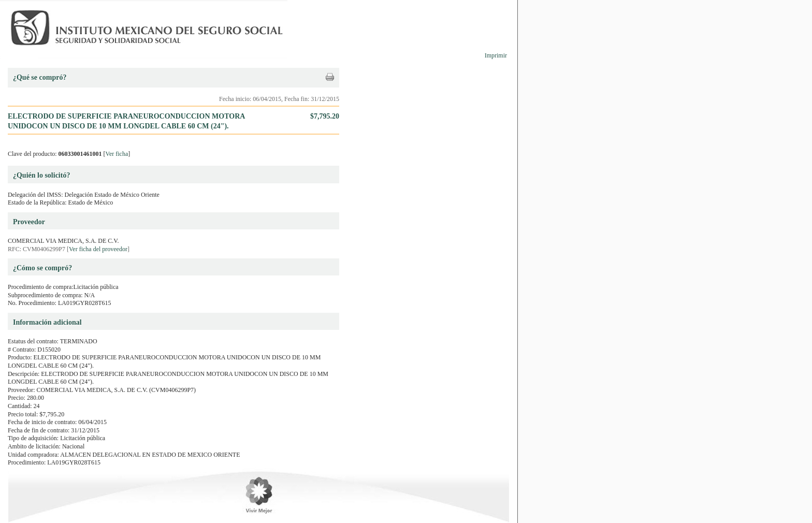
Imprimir (496, 55)
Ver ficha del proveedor (98, 249)
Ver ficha (117, 154)
